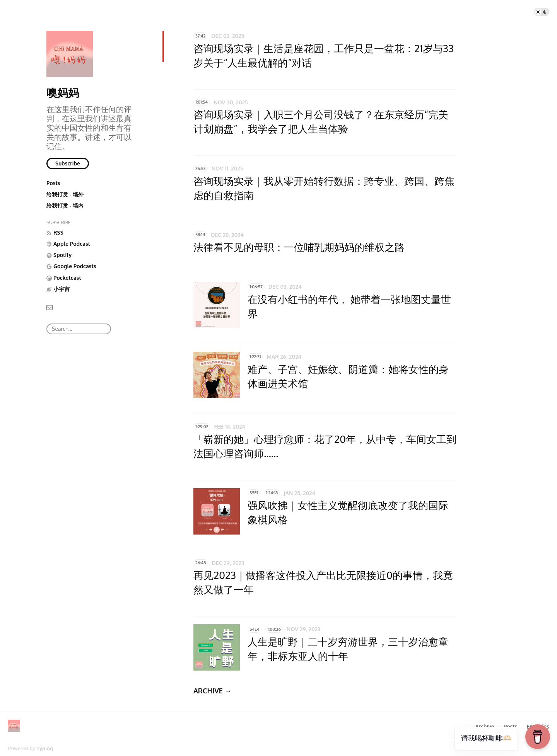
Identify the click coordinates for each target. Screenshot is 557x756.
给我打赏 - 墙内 (65, 205)
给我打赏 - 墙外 (65, 194)
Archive (484, 726)
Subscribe (68, 163)
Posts (53, 183)
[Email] (50, 307)
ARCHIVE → (213, 691)
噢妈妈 (63, 92)
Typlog (45, 748)
